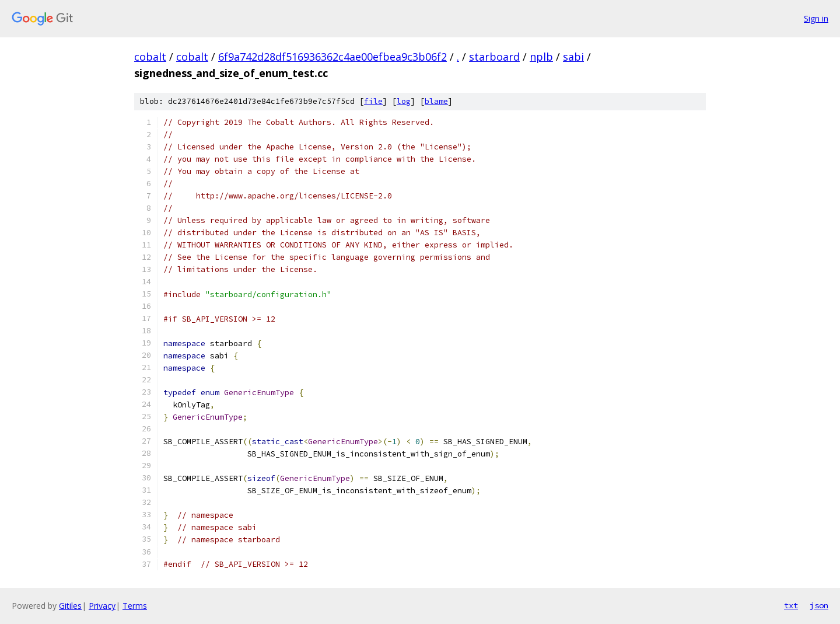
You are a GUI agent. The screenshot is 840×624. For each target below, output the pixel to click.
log (404, 101)
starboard (494, 57)
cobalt (150, 57)
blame (436, 101)
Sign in (816, 18)
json (819, 605)
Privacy (102, 606)
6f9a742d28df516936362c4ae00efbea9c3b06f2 (332, 57)
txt (791, 605)
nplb (541, 57)
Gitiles (70, 606)
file (373, 101)
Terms (135, 606)
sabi (573, 57)
